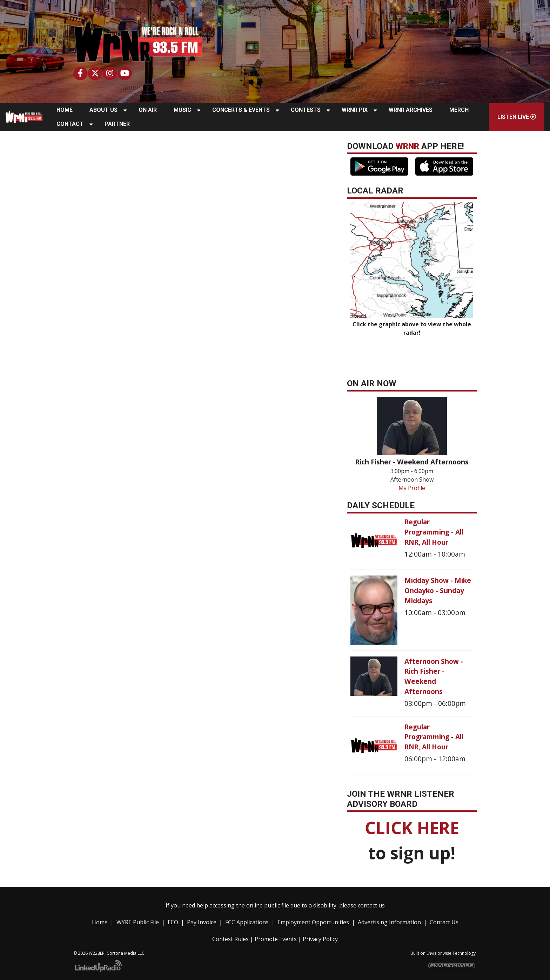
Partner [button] (117, 124)
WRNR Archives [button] (411, 110)
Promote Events (276, 939)
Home (100, 922)
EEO (173, 922)
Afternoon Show (432, 661)
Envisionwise (439, 953)
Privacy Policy (320, 939)
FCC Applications (247, 922)
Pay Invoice (202, 922)
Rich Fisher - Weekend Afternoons (424, 681)
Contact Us (444, 922)
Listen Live (517, 117)
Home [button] (65, 110)
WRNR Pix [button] (355, 110)
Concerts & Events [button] (241, 110)
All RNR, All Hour (434, 537)
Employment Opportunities (313, 922)
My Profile (412, 488)
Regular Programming (428, 527)
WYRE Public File (138, 922)
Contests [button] (306, 110)
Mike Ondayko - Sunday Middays (438, 590)
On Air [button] (148, 110)
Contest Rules (230, 939)
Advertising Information (389, 922)
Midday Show (427, 580)
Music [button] (182, 110)
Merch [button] (459, 110)
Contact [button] (70, 124)
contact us (371, 905)
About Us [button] (103, 110)
